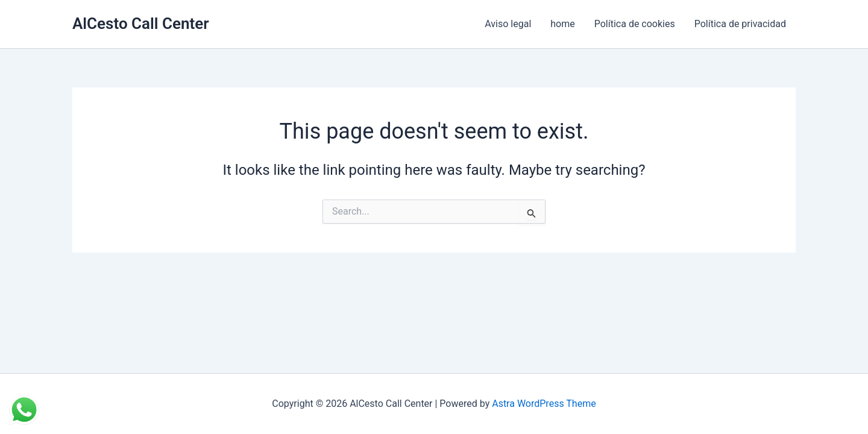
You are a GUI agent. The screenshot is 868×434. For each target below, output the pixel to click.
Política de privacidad (740, 24)
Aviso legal (508, 24)
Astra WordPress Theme (544, 404)
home (562, 24)
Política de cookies (635, 24)
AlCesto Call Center (141, 24)
